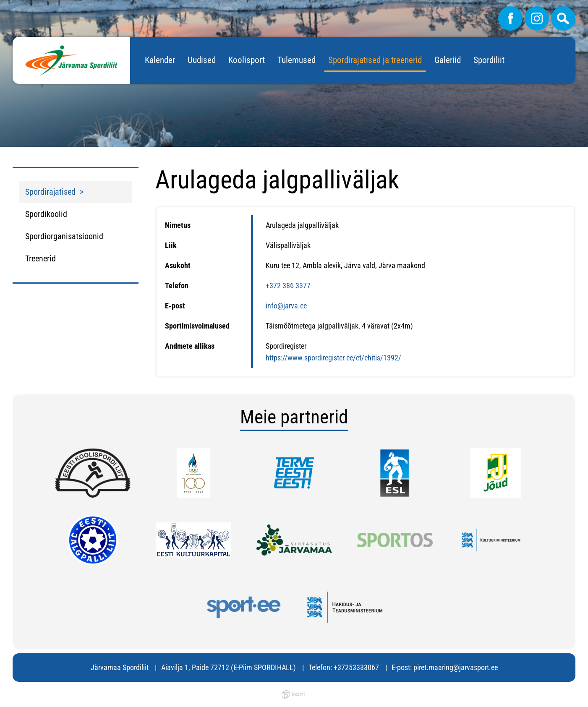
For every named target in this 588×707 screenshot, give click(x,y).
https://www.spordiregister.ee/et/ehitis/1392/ (333, 358)
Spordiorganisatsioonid (64, 236)
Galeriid (448, 60)
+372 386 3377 (288, 286)
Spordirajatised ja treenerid (375, 60)
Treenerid (41, 258)
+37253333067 (356, 667)
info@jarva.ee (286, 306)
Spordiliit (489, 60)
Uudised (202, 60)
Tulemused (297, 60)
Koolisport (247, 60)
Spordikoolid (46, 214)
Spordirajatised (50, 192)
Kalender (160, 60)
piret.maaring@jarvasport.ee (456, 667)
